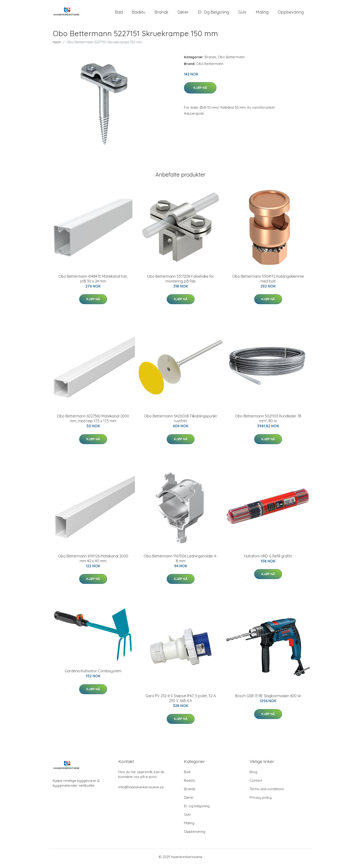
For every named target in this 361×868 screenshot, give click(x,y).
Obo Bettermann (231, 60)
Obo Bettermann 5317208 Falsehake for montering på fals (180, 282)
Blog (253, 775)
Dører (183, 14)
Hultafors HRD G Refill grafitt (268, 559)
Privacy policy (261, 801)
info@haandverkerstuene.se (141, 790)
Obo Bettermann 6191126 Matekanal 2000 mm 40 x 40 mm (93, 562)
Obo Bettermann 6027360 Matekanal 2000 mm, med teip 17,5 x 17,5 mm (93, 422)
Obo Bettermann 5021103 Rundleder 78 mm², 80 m (268, 422)
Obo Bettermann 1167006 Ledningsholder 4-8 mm (180, 562)
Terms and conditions (267, 792)
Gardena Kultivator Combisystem (93, 674)
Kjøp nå (200, 91)
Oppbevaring (291, 14)
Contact (256, 784)
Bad (119, 14)
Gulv (242, 14)
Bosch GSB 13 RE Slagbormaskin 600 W (268, 699)
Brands (161, 14)
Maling (262, 14)
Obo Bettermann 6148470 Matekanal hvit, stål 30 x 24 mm (93, 282)
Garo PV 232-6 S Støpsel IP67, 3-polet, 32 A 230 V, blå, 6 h (181, 701)
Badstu (139, 14)
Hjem (57, 45)
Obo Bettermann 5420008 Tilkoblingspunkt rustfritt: (180, 422)
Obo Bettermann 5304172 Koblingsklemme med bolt (268, 282)
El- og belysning (213, 14)
